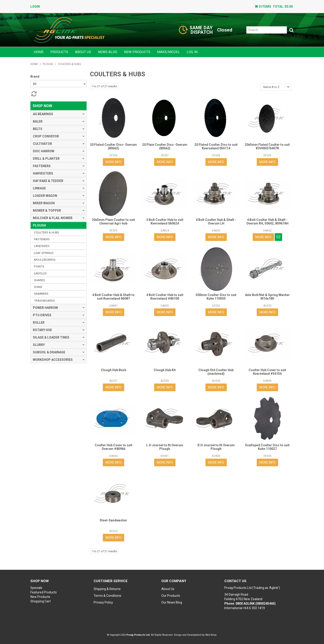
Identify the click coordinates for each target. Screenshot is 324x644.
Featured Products (44, 592)
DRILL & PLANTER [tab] (46, 159)
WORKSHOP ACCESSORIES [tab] (53, 360)
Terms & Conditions (107, 596)
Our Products (171, 596)
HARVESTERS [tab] (43, 173)
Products (59, 52)
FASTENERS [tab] (42, 166)
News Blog (108, 52)
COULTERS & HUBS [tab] (47, 232)
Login (35, 7)
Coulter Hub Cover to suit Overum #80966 (114, 447)
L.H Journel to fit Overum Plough (165, 447)
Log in (192, 52)
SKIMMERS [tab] (41, 294)
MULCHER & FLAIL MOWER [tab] (53, 218)
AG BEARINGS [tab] (43, 114)
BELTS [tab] (38, 129)
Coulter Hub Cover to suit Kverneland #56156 (267, 372)
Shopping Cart (40, 601)
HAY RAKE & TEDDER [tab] (48, 181)
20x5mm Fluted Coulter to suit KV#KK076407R (267, 146)
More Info (114, 162)
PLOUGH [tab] (39, 225)
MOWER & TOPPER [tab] (47, 211)
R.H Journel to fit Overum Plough (216, 447)
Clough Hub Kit (165, 370)
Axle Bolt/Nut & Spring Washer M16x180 (267, 297)
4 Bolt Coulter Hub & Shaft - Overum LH (216, 221)
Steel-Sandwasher (113, 520)
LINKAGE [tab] (39, 188)
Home (39, 52)
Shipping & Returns (107, 589)
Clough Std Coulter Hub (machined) (216, 372)
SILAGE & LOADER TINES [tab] (51, 337)
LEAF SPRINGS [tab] (44, 253)
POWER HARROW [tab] (45, 308)
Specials (36, 588)
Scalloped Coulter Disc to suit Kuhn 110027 (267, 447)
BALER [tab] (38, 121)
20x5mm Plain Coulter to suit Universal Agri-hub (113, 221)
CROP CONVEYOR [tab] (46, 136)
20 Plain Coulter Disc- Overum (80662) (165, 146)
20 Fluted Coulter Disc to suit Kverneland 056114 (216, 146)
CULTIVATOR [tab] (42, 144)
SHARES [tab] (39, 280)
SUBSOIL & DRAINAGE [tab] (49, 352)
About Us (83, 52)
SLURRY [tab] (39, 345)
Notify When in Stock (278, 237)
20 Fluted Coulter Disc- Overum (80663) (113, 146)
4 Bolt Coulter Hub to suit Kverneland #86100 (165, 297)
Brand (35, 76)
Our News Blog (172, 602)
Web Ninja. (211, 635)
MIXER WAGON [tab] (44, 203)
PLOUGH (48, 64)
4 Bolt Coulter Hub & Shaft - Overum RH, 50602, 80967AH (267, 221)
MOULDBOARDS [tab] (45, 260)
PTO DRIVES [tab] (42, 315)
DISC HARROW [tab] (44, 151)
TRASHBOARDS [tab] (44, 301)
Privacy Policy (103, 602)
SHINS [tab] (38, 287)
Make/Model (169, 52)
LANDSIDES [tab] (42, 246)
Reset (34, 94)
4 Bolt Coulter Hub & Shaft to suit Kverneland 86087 (113, 297)
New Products (137, 52)
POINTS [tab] (39, 266)
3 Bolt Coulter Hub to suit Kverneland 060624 (165, 221)
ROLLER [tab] (39, 323)
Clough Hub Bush (114, 370)
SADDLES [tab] (40, 273)
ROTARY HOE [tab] (42, 330)
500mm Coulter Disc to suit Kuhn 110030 (216, 297)
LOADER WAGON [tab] (45, 196)
